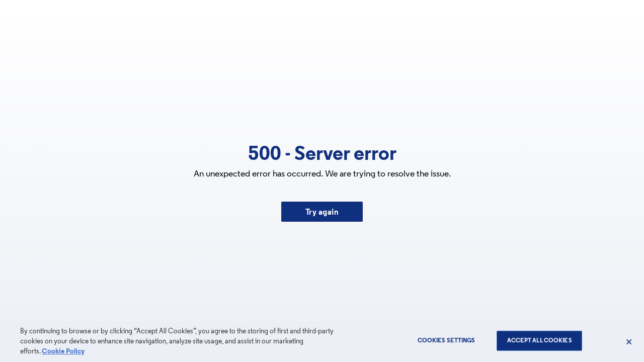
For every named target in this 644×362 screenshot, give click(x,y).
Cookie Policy (63, 352)
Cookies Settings (447, 341)
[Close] (629, 342)
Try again (322, 213)
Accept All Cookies (540, 341)
